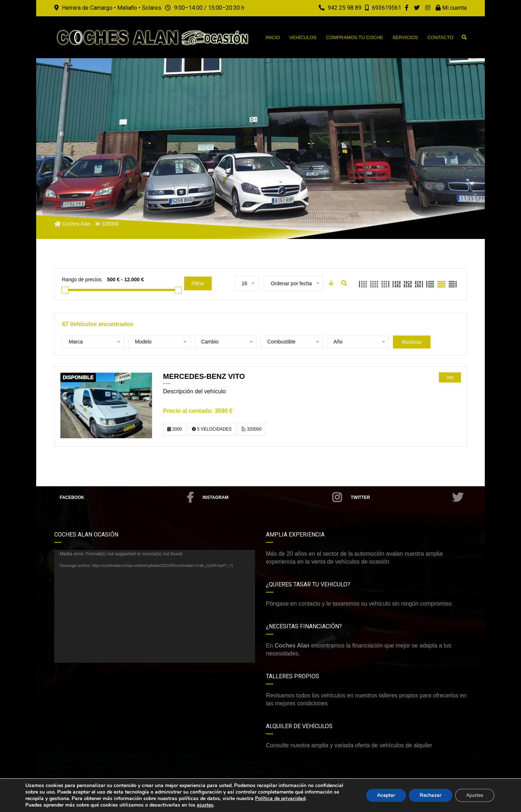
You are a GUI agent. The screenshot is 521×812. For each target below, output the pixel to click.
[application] (155, 606)
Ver (450, 377)
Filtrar (198, 283)
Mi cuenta (451, 8)
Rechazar (431, 795)
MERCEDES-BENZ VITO (204, 376)
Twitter (407, 497)
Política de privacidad (280, 798)
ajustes (205, 805)
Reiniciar (412, 342)
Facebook (127, 497)
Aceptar (386, 795)
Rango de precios (82, 279)
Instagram (272, 497)
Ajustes (475, 795)
